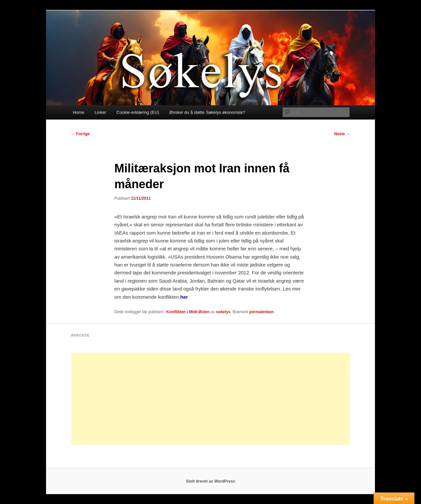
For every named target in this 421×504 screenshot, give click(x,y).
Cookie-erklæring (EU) (138, 112)
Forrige (80, 134)
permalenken (261, 312)
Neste (342, 134)
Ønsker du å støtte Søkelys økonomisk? (207, 112)
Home (78, 112)
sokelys (223, 312)
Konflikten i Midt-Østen (188, 312)
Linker (100, 112)
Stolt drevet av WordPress (210, 481)
